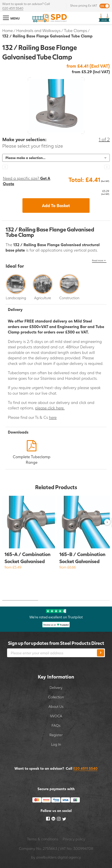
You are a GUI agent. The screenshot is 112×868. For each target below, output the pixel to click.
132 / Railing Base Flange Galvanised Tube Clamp (47, 36)
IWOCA (56, 716)
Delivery (56, 687)
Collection (56, 697)
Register (56, 735)
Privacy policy (74, 839)
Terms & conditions (43, 839)
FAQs (56, 725)
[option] (56, 158)
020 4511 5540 (13, 8)
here (53, 417)
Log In (56, 744)
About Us (56, 706)
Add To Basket (56, 205)
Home (8, 30)
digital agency (69, 857)
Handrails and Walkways (38, 30)
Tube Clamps (75, 30)
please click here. (50, 408)
